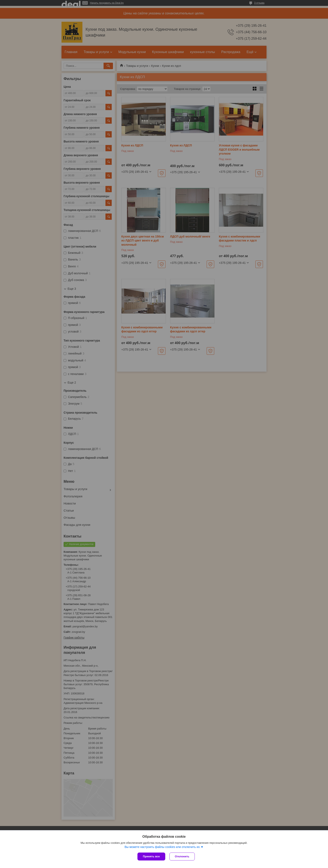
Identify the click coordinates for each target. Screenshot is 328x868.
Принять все (151, 856)
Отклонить (182, 856)
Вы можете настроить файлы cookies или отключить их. (162, 847)
